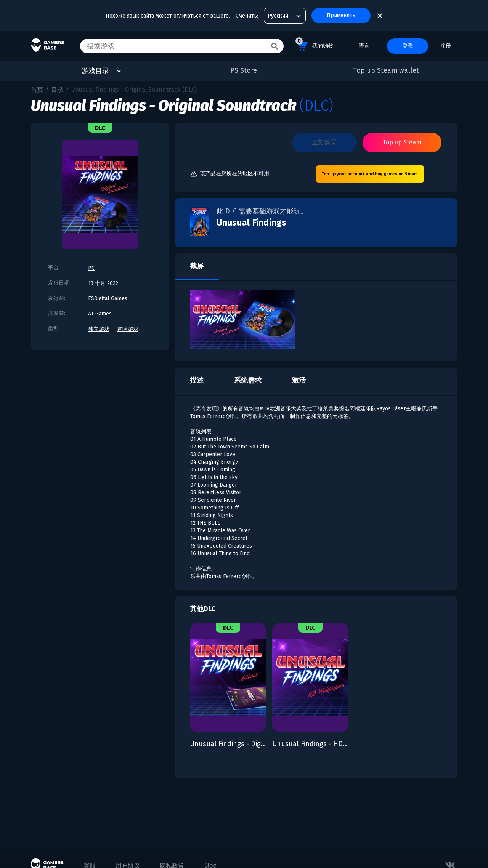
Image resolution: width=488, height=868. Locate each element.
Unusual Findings (251, 223)
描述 (197, 380)
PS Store (244, 70)
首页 (37, 90)
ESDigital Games (108, 299)
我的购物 (315, 45)
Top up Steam (402, 142)
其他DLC (203, 609)
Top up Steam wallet (386, 70)
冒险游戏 (128, 329)
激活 (299, 380)
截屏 (197, 266)
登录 (408, 46)
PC (91, 268)
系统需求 (248, 380)
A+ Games (100, 314)
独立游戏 (99, 329)
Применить (341, 15)
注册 (446, 46)
